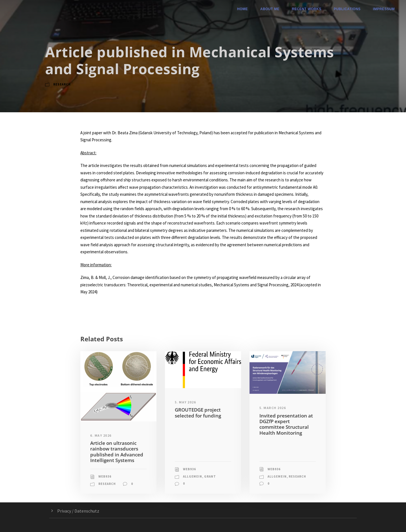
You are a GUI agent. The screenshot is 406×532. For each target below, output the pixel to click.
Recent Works (307, 9)
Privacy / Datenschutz (78, 511)
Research (62, 84)
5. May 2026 (186, 402)
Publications (347, 9)
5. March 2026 (273, 408)
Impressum (384, 9)
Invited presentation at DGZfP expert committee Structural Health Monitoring (286, 424)
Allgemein (193, 476)
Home (242, 9)
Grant (210, 476)
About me (270, 9)
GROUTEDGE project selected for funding (198, 413)
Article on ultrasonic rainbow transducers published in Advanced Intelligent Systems (117, 452)
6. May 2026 (101, 435)
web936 (105, 476)
